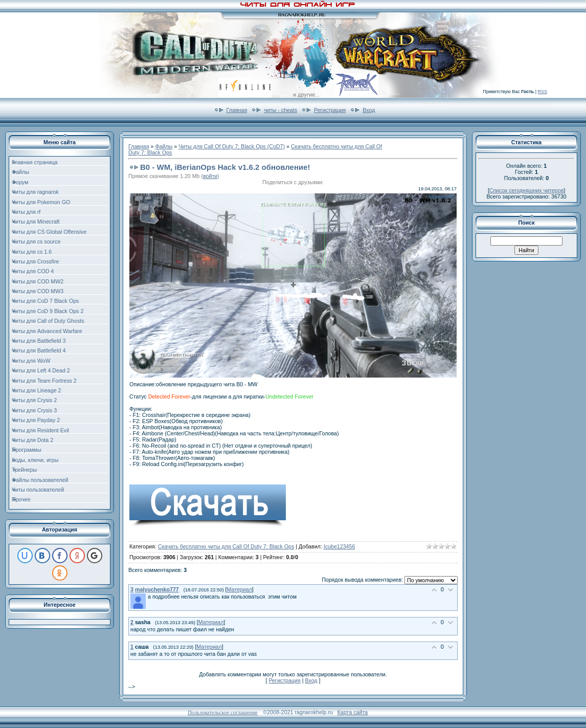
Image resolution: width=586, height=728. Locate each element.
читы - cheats (280, 110)
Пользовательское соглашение (223, 712)
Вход (369, 110)
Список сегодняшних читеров (526, 190)
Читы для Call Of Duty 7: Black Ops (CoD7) (232, 146)
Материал (239, 589)
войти (210, 176)
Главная (237, 110)
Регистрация (330, 110)
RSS (542, 92)
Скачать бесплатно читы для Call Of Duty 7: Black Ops (226, 546)
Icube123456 (340, 546)
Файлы (164, 146)
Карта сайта (353, 712)
